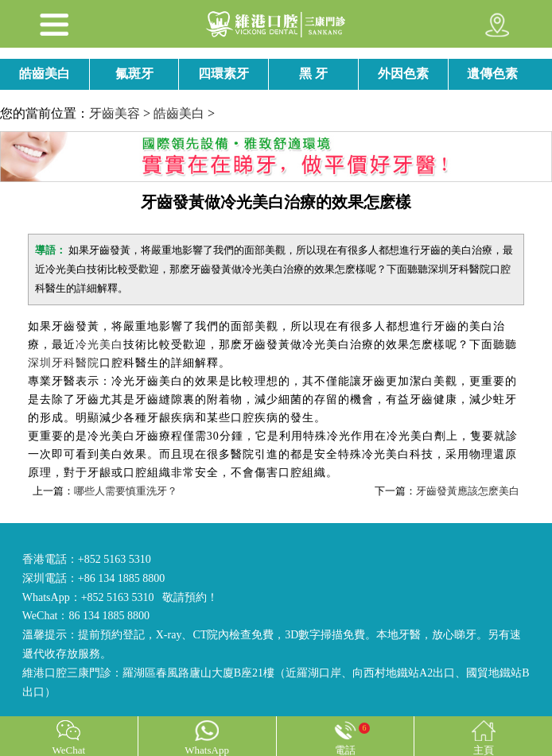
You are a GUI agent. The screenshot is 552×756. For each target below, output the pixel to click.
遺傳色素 (492, 74)
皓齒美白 (45, 74)
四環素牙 (224, 74)
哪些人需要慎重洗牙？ (126, 491)
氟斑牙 (134, 74)
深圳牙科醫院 (64, 363)
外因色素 (403, 74)
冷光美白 (99, 345)
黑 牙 (313, 74)
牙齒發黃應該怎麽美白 (468, 491)
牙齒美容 (115, 113)
